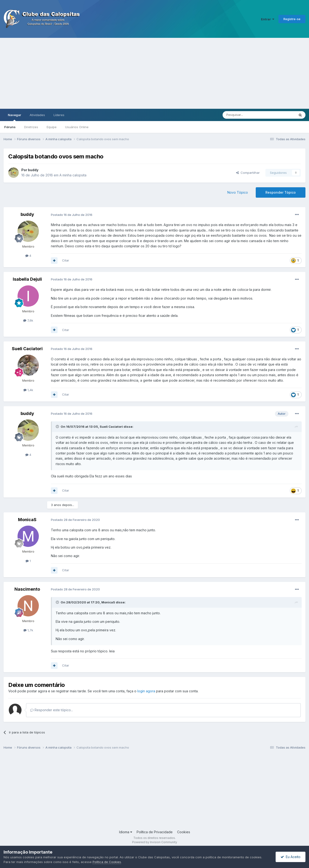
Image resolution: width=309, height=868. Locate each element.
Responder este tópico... (52, 710)
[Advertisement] (155, 73)
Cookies (184, 832)
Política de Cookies (107, 862)
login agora (146, 691)
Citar (66, 260)
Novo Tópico (238, 192)
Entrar (268, 19)
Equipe (52, 127)
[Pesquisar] (246, 115)
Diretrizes (31, 127)
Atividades (37, 115)
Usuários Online (77, 127)
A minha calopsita (73, 175)
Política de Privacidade (155, 832)
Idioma (126, 832)
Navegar (14, 117)
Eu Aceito (291, 857)
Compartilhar (248, 173)
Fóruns (10, 127)
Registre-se (292, 19)
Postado (72, 215)
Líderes (59, 115)
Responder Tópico (281, 192)
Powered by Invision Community (155, 842)
